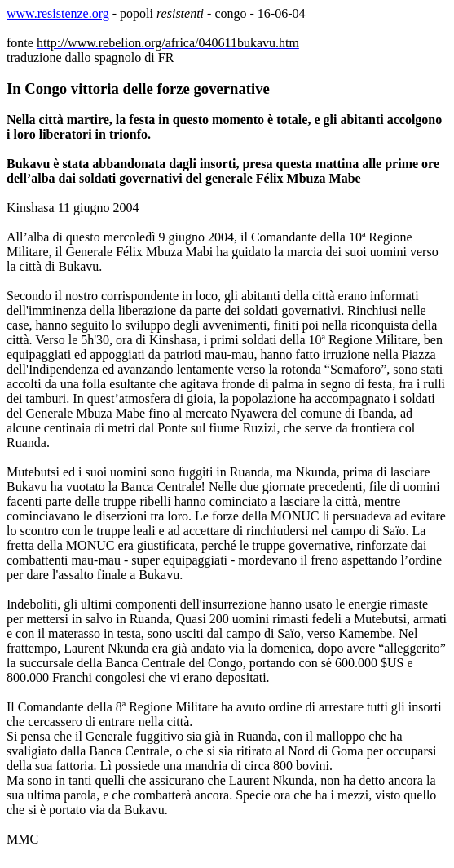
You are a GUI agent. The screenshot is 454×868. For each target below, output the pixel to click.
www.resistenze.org (58, 13)
